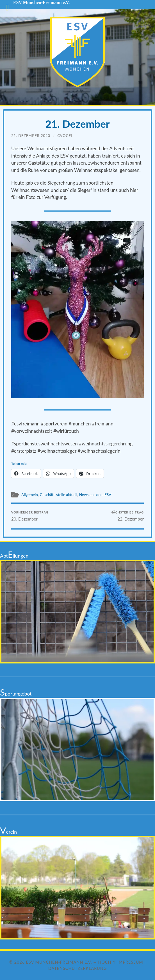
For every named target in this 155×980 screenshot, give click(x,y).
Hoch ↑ (107, 962)
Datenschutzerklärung (77, 968)
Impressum (130, 962)
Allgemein (30, 495)
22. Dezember (127, 516)
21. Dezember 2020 (31, 136)
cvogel (65, 136)
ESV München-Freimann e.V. (59, 962)
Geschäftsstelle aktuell (59, 495)
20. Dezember (30, 516)
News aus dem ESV (95, 495)
